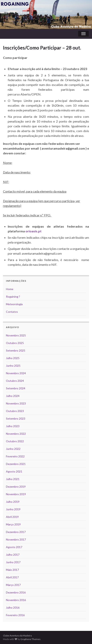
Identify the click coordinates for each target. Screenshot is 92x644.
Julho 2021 (13, 479)
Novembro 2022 (16, 434)
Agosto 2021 (14, 471)
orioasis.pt (33, 231)
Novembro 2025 (16, 335)
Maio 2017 (12, 570)
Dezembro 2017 (16, 532)
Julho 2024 (13, 396)
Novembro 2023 (16, 403)
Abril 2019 (12, 517)
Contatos (12, 312)
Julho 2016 (13, 607)
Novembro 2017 (16, 539)
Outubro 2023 (15, 411)
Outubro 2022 (15, 441)
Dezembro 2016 (16, 592)
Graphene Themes (31, 639)
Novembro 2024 (16, 373)
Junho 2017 (13, 562)
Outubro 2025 (15, 343)
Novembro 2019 (16, 494)
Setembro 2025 (16, 350)
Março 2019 (13, 524)
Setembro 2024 (16, 388)
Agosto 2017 (14, 547)
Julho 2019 (13, 502)
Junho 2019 (13, 509)
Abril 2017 (12, 577)
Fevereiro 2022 (15, 456)
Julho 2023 (13, 426)
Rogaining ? (13, 297)
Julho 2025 (13, 358)
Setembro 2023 (16, 418)
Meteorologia (14, 304)
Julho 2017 (13, 555)
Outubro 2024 (15, 381)
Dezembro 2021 (16, 464)
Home (10, 289)
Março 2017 (13, 585)
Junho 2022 (13, 449)
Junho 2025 (13, 366)
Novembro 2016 (16, 600)
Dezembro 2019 (16, 487)
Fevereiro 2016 (15, 615)
